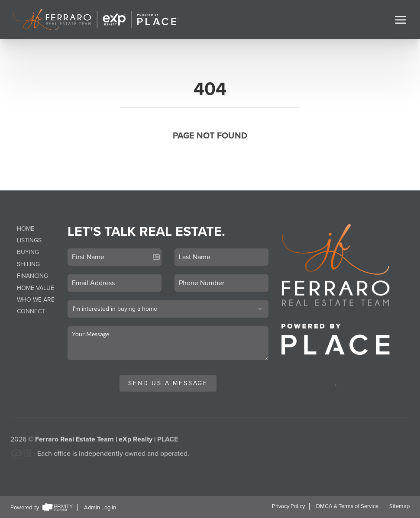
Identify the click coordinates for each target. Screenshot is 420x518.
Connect (31, 311)
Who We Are (36, 300)
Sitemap (399, 506)
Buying (28, 252)
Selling (28, 264)
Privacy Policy (288, 506)
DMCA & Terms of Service (347, 506)
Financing (32, 276)
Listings (29, 240)
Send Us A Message (168, 383)
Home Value (36, 288)
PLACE (168, 441)
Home (26, 229)
